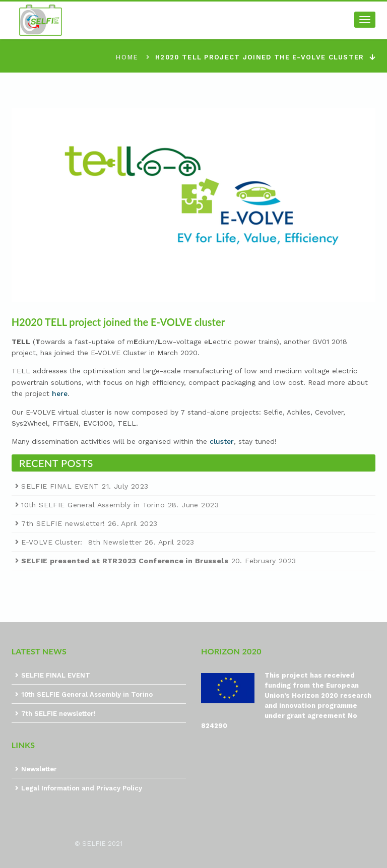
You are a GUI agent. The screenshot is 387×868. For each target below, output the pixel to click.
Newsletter (39, 769)
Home (127, 57)
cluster (222, 441)
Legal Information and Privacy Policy (82, 788)
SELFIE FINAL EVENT (60, 486)
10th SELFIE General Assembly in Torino (93, 505)
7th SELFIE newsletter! (63, 523)
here (60, 393)
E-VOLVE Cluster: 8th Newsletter (81, 542)
